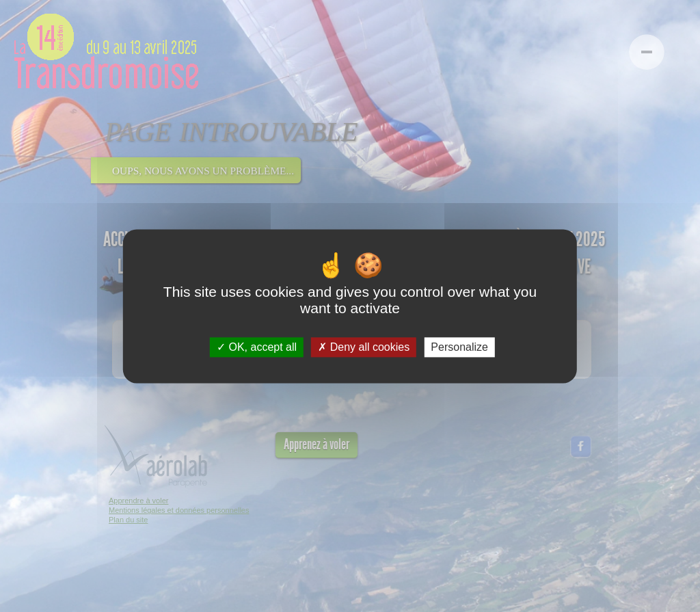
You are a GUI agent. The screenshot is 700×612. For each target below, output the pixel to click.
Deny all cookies (364, 347)
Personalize (459, 347)
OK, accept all (257, 347)
